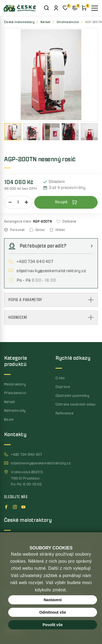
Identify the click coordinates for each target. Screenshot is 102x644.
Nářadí (46, 22)
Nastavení (52, 600)
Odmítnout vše (52, 612)
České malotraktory (19, 22)
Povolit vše (53, 625)
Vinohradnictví (68, 22)
